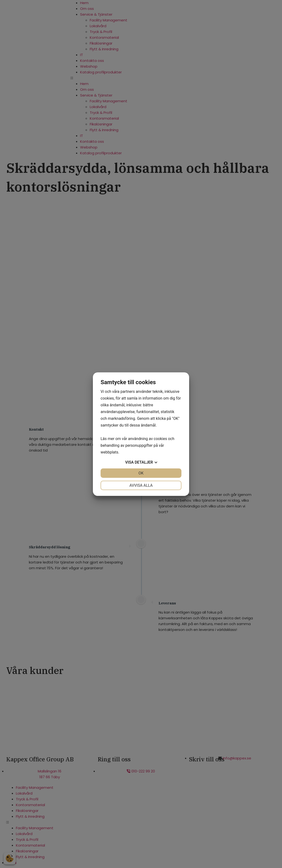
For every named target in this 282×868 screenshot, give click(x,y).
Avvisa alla (141, 485)
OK (141, 473)
